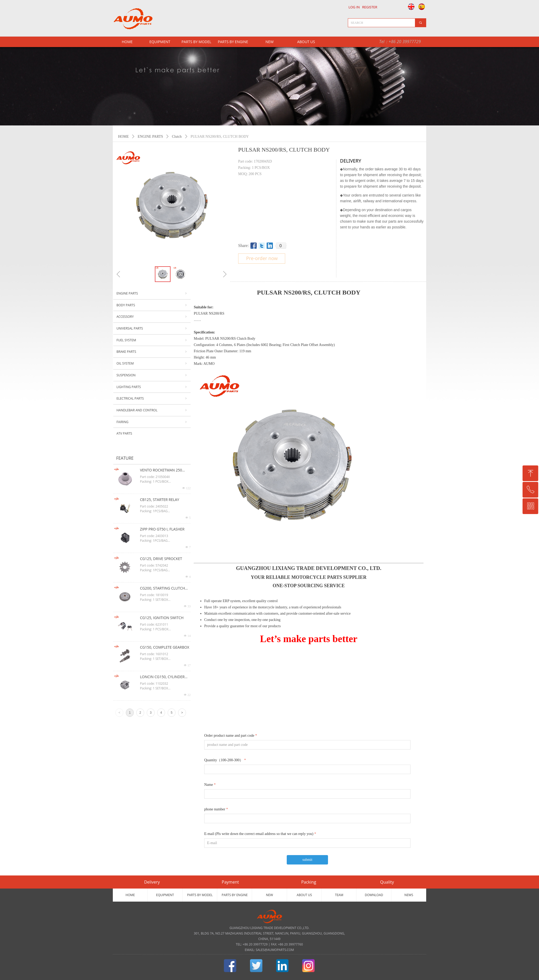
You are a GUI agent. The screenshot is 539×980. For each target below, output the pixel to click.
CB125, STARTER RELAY (160, 500)
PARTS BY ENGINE (233, 42)
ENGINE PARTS (150, 137)
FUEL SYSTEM (152, 340)
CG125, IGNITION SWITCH (162, 618)
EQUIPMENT (160, 42)
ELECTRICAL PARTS (152, 399)
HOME (123, 137)
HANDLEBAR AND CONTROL (152, 410)
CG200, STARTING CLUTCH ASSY (162, 589)
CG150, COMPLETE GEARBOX (165, 647)
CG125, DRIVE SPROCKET (161, 559)
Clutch (177, 137)
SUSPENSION (152, 375)
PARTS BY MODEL (196, 42)
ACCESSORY (152, 317)
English (410, 7)
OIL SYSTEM (152, 364)
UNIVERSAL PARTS (152, 328)
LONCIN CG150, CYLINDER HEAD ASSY (162, 677)
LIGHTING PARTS (152, 387)
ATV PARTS (124, 433)
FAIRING (152, 422)
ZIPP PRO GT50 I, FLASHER (162, 529)
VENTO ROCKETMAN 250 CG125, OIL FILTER (161, 470)
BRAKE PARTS (152, 352)
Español (422, 7)
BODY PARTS (152, 305)
